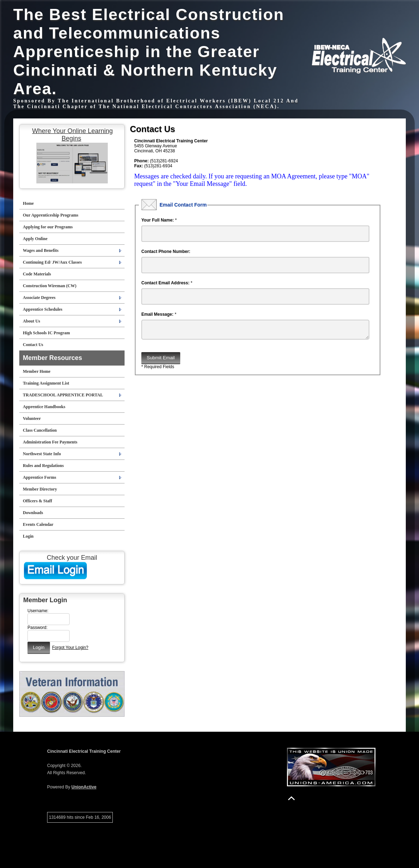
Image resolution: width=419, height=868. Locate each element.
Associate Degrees (39, 298)
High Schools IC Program (46, 333)
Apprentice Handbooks (44, 407)
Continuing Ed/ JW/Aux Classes (52, 262)
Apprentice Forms (39, 477)
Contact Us (33, 345)
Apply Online (35, 239)
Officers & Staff (37, 501)
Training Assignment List (46, 383)
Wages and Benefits (41, 250)
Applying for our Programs (48, 227)
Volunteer (32, 418)
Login (28, 536)
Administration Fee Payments (50, 442)
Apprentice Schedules (43, 309)
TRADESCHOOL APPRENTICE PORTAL (63, 395)
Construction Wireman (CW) (50, 286)
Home (28, 203)
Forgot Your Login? (70, 648)
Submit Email (161, 361)
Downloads (33, 513)
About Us (31, 321)
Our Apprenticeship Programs (51, 215)
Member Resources (52, 358)
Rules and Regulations (43, 466)
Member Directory (40, 489)
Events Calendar (38, 524)
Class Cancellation (40, 430)
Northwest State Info (42, 454)
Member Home (37, 371)
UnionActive (84, 787)
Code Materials (37, 274)
